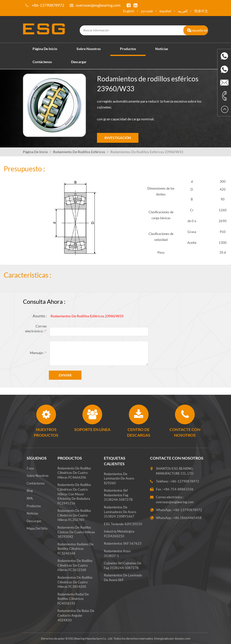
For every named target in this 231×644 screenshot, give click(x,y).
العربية (183, 11)
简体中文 (201, 11)
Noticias (162, 48)
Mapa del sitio (37, 528)
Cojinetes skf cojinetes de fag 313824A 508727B (123, 568)
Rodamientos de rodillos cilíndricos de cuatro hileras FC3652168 (75, 565)
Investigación (118, 138)
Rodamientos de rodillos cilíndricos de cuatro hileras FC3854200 (75, 582)
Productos (128, 48)
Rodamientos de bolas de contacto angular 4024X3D (76, 615)
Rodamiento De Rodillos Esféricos (79, 152)
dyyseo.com (183, 638)
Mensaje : (38, 352)
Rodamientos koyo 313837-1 (117, 556)
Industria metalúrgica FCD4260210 (119, 536)
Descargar (79, 62)
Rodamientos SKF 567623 (123, 546)
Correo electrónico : (36, 328)
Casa (30, 468)
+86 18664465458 (187, 518)
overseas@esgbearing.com (98, 5)
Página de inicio (45, 48)
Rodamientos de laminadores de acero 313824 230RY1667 (120, 514)
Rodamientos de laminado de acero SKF (123, 580)
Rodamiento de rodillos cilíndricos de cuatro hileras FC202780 (74, 515)
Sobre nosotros (89, 48)
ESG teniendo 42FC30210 (123, 527)
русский (147, 11)
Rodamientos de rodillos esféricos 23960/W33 (87, 316)
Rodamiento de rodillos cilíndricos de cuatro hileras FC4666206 (74, 473)
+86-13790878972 (185, 481)
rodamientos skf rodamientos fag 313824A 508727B (118, 498)
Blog (30, 491)
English (129, 11)
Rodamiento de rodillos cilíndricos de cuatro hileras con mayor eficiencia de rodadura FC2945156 (74, 494)
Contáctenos (42, 62)
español (165, 11)
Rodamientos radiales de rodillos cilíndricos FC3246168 (76, 548)
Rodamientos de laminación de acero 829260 (119, 481)
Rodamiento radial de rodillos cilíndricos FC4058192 (73, 599)
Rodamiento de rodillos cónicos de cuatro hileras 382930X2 (76, 532)
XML (30, 498)
